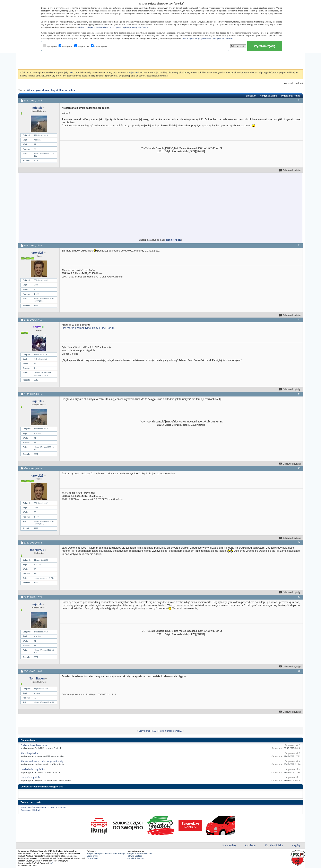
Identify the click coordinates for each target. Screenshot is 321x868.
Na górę (296, 845)
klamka (36, 807)
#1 (299, 100)
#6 (299, 542)
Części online (92, 856)
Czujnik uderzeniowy (171, 731)
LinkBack (251, 96)
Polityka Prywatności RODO (139, 853)
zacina (63, 807)
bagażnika (26, 807)
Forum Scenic (93, 858)
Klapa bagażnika (29, 753)
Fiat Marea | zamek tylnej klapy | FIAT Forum (88, 328)
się (57, 807)
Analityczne (65, 46)
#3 (299, 320)
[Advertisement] (160, 59)
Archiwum (251, 845)
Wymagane (50, 46)
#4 (299, 394)
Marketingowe (99, 46)
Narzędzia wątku (269, 96)
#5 (299, 468)
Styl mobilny (229, 845)
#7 (299, 597)
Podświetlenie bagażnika (34, 745)
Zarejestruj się (173, 240)
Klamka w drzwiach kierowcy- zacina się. (42, 761)
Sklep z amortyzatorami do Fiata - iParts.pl (106, 853)
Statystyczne (82, 46)
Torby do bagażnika (31, 777)
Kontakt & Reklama (136, 858)
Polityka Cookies (134, 856)
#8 (299, 671)
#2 (299, 245)
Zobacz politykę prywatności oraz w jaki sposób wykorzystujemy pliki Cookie (114, 27)
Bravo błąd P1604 (148, 731)
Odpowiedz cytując (290, 170)
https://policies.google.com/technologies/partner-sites (208, 38)
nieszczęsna (48, 807)
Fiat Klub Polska (274, 845)
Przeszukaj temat (290, 96)
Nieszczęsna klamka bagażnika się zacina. (51, 90)
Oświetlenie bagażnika (32, 769)
